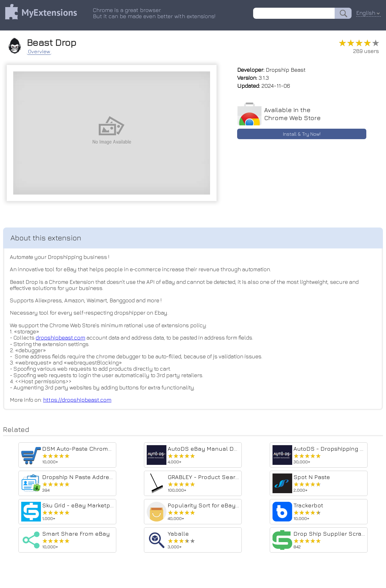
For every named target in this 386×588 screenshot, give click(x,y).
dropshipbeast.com (62, 340)
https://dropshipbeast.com (79, 403)
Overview (42, 50)
